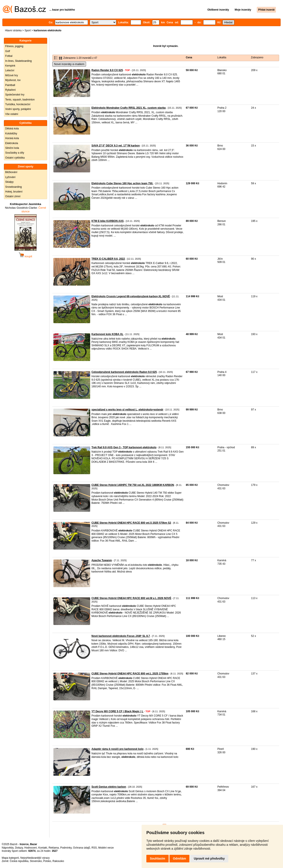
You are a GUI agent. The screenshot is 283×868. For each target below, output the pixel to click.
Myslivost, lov (13, 80)
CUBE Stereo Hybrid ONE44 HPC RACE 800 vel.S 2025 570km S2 (131, 523)
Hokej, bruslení (14, 192)
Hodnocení (31, 848)
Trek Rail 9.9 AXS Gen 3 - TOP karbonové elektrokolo (124, 447)
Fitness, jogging (14, 46)
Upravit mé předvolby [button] (209, 858)
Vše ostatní (12, 114)
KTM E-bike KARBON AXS (108, 221)
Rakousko (58, 861)
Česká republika (19, 861)
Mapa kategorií (10, 858)
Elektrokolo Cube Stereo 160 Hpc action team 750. (122, 183)
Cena (189, 57)
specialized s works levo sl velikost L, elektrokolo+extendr (127, 410)
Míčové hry (12, 75)
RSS (94, 848)
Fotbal (9, 56)
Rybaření (10, 90)
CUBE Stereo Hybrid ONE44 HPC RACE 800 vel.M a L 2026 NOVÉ (131, 598)
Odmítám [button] (180, 858)
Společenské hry (15, 95)
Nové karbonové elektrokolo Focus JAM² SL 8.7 (121, 636)
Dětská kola (12, 129)
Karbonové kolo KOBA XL (107, 334)
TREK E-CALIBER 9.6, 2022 (108, 259)
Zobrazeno (257, 57)
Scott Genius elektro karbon (109, 787)
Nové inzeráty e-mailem (69, 64)
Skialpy (9, 182)
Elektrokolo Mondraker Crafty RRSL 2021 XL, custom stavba (129, 108)
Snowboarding (14, 187)
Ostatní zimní (13, 196)
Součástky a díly (15, 153)
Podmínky (66, 848)
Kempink (10, 66)
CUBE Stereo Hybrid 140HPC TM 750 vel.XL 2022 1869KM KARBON (133, 485)
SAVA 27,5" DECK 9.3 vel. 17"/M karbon (116, 146)
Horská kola (12, 138)
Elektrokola (12, 143)
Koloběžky (11, 134)
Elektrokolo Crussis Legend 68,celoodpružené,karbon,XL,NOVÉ (131, 296)
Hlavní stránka (13, 30)
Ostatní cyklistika (15, 158)
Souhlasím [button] (157, 858)
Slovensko (36, 861)
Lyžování (10, 177)
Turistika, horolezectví (18, 104)
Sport (28, 30)
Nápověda (8, 848)
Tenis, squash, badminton (20, 100)
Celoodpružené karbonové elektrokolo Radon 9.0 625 (124, 372)
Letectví (10, 70)
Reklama (54, 848)
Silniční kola (12, 148)
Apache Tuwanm (102, 560)
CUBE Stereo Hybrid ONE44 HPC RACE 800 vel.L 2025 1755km (130, 674)
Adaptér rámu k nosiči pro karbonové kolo (118, 749)
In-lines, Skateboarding (18, 61)
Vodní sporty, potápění (18, 109)
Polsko (47, 861)
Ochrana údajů (82, 848)
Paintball (10, 85)
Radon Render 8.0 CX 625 (107, 70)
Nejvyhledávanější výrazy (35, 858)
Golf (8, 51)
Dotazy (19, 848)
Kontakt (43, 848)
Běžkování (11, 172)
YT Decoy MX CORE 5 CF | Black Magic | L (117, 711)
